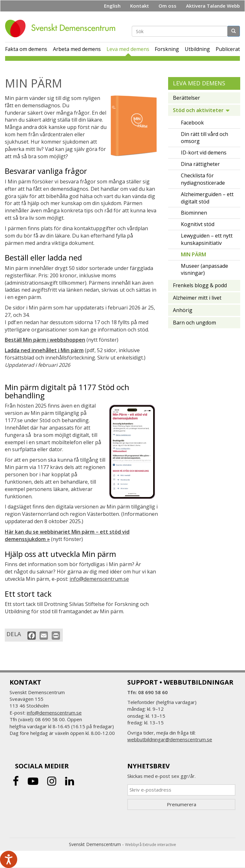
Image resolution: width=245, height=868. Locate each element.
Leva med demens (128, 49)
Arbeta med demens (77, 49)
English (112, 6)
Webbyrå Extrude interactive (151, 845)
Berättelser (186, 98)
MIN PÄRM (193, 254)
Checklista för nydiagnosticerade (203, 179)
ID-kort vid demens (204, 153)
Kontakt (140, 6)
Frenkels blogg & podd (200, 285)
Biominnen (194, 213)
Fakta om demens (26, 49)
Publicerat (228, 49)
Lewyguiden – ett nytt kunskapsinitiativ (207, 239)
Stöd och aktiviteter (198, 110)
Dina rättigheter (200, 164)
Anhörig (183, 310)
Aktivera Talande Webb (213, 6)
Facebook (192, 123)
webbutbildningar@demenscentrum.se (170, 739)
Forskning (167, 49)
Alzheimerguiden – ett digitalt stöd (207, 198)
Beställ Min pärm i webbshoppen (45, 340)
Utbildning (197, 49)
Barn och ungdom (194, 323)
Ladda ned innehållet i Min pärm (44, 350)
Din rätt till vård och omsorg (204, 138)
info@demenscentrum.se (99, 579)
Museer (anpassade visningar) (204, 270)
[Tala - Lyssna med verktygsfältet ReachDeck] (9, 859)
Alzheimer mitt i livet (197, 298)
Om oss (167, 6)
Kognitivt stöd (198, 224)
